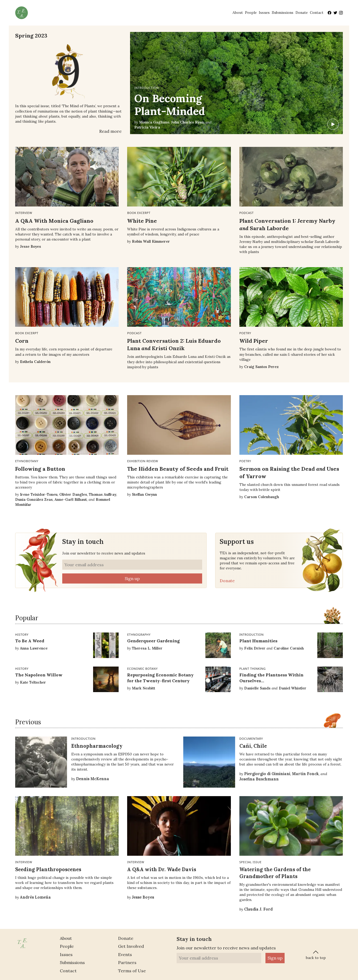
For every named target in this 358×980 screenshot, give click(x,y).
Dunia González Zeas (34, 499)
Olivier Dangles (73, 494)
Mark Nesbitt (143, 688)
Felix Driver (255, 648)
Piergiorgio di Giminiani (267, 774)
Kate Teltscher (33, 682)
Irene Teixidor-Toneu (39, 494)
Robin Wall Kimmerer (151, 241)
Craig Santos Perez (261, 367)
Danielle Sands (257, 688)
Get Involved (131, 946)
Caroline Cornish (289, 648)
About (238, 13)
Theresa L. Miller (147, 648)
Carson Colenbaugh (262, 497)
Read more (110, 131)
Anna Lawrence (34, 648)
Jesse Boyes (30, 246)
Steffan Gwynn (144, 494)
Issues (264, 13)
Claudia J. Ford (258, 909)
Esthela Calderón (35, 362)
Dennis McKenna (93, 779)
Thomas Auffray (103, 494)
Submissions (283, 13)
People (251, 13)
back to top (316, 954)
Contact (317, 13)
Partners (127, 962)
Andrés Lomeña (35, 897)
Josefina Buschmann (259, 779)
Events (125, 954)
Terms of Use (132, 971)
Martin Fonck (305, 774)
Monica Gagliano (154, 122)
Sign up (132, 578)
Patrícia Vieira (147, 127)
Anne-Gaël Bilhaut (71, 499)
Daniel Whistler (293, 688)
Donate (302, 13)
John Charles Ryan (187, 122)
